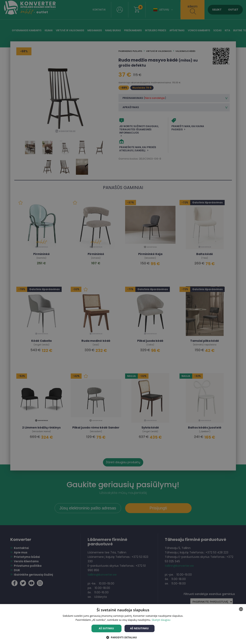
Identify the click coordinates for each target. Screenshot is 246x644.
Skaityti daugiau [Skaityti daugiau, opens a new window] (161, 620)
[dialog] (123, 322)
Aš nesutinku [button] (140, 628)
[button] (123, 637)
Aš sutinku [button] (106, 628)
